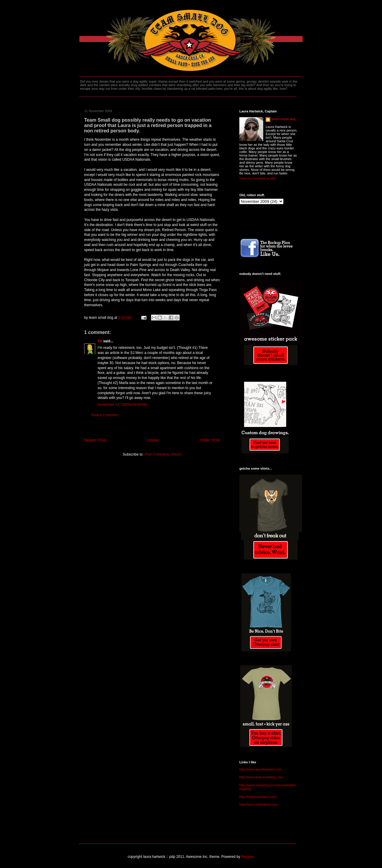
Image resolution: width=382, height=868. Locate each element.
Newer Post (95, 440)
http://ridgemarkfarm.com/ (258, 797)
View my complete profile (258, 178)
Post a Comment (105, 415)
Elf (100, 341)
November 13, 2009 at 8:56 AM (122, 405)
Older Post (210, 440)
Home (153, 440)
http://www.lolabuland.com (258, 804)
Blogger (247, 857)
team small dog (284, 119)
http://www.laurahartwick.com (261, 769)
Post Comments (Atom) (163, 454)
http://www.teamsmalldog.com (261, 777)
